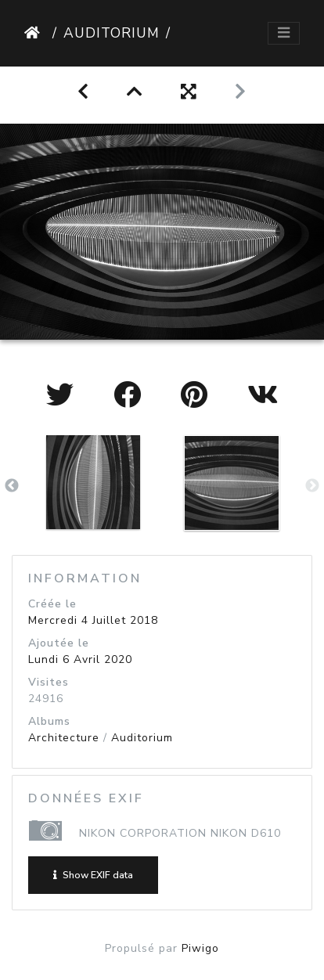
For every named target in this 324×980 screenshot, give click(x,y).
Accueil (35, 33)
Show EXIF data (93, 875)
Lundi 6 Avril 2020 (80, 659)
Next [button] (312, 486)
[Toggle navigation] (284, 33)
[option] (93, 482)
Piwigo (200, 948)
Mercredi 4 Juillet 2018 (93, 620)
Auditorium (112, 33)
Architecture (64, 738)
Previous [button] (12, 486)
